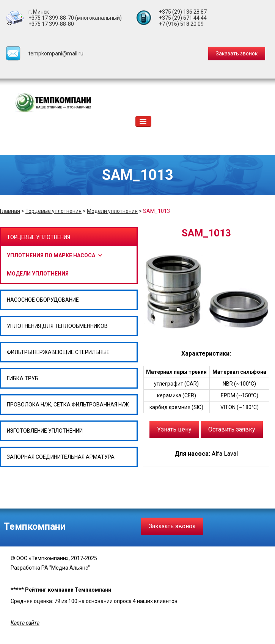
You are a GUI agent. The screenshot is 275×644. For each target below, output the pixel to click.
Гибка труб (23, 378)
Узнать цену (174, 429)
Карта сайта (25, 623)
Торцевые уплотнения (53, 211)
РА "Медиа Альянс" (66, 568)
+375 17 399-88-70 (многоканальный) (75, 18)
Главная (10, 211)
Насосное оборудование (43, 300)
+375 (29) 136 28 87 (183, 12)
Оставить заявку (232, 429)
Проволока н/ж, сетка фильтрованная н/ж (68, 405)
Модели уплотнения (112, 211)
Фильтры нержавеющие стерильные (58, 352)
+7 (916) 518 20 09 (181, 24)
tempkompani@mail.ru (56, 54)
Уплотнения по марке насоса (51, 255)
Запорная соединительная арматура (61, 457)
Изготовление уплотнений (45, 431)
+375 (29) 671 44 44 (183, 18)
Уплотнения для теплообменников (57, 326)
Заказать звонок (172, 526)
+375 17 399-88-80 (51, 24)
